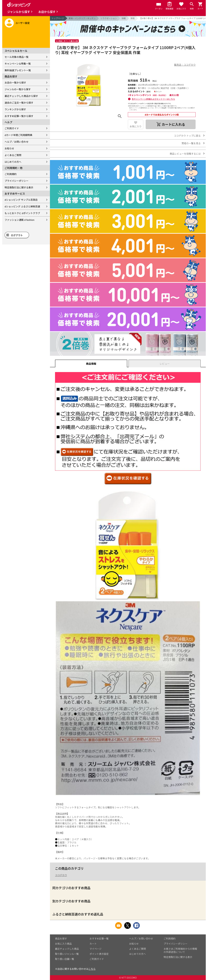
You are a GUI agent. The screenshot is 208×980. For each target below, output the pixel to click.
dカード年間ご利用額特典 (18, 135)
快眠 (124, 18)
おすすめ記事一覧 (99, 938)
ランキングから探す (15, 109)
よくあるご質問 (13, 155)
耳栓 (133, 18)
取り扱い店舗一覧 (65, 959)
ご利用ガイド (12, 128)
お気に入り (136, 126)
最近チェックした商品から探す (21, 96)
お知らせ (9, 148)
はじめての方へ (13, 162)
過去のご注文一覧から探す (19, 103)
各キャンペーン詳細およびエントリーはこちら (153, 99)
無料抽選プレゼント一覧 (18, 70)
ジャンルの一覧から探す (18, 89)
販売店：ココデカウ (185, 65)
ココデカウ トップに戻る (187, 136)
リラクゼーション (109, 18)
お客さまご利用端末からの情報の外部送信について (180, 950)
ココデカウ (61, 875)
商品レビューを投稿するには (185, 154)
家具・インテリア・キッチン (82, 18)
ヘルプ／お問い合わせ (17, 142)
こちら (92, 969)
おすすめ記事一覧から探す (19, 116)
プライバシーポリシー (17, 181)
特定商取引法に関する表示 (19, 187)
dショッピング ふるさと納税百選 (22, 206)
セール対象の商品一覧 (17, 57)
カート (93, 944)
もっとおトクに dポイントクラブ (22, 213)
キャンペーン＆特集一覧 (18, 64)
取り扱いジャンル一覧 (67, 954)
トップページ (58, 18)
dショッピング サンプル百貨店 (21, 200)
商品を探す (61, 938)
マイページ (95, 949)
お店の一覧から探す (15, 82)
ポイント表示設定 (99, 954)
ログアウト (17, 235)
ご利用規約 (11, 174)
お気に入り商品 (63, 944)
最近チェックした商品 (67, 949)
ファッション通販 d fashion (19, 220)
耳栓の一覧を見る (191, 143)
